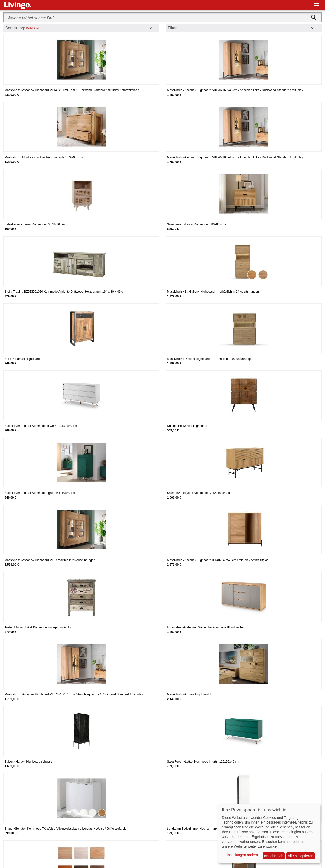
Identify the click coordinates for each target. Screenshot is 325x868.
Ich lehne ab (273, 856)
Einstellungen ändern (241, 855)
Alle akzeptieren (301, 856)
